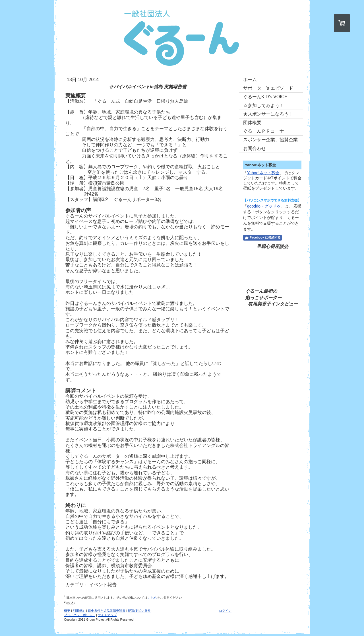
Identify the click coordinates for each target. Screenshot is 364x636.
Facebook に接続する (262, 238)
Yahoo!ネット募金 (263, 173)
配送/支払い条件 (139, 611)
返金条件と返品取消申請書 (107, 611)
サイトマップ (107, 615)
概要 (67, 611)
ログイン (225, 611)
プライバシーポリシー (80, 615)
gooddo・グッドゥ (264, 206)
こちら (152, 597)
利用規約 (79, 611)
